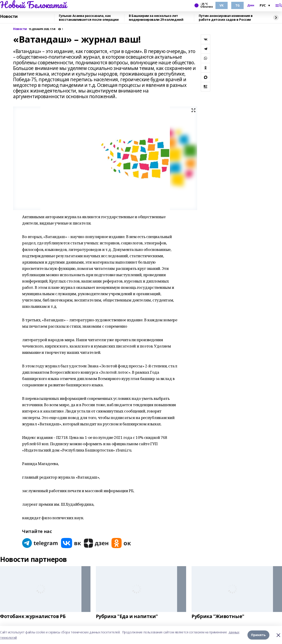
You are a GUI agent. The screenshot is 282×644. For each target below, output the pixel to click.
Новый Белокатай (33, 5)
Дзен (251, 5)
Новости (9, 16)
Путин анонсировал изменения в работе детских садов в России (226, 18)
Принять (258, 635)
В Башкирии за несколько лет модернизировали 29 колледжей (156, 18)
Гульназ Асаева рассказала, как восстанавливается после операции (89, 18)
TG (237, 5)
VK (221, 5)
